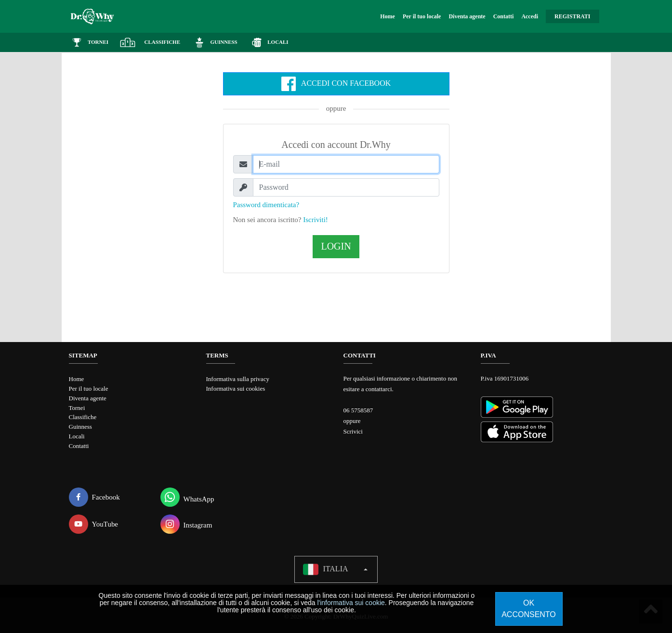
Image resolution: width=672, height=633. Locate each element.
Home (388, 16)
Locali (77, 434)
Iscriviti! (316, 220)
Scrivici (353, 431)
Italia (325, 567)
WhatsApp (187, 495)
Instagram (186, 522)
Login (336, 247)
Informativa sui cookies (236, 388)
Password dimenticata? (266, 205)
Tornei (77, 406)
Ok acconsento (529, 609)
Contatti (504, 16)
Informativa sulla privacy (238, 379)
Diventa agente (467, 16)
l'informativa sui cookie (351, 603)
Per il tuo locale (422, 16)
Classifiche (83, 415)
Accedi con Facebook (336, 84)
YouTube (94, 522)
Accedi (530, 16)
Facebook (94, 495)
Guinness (80, 425)
